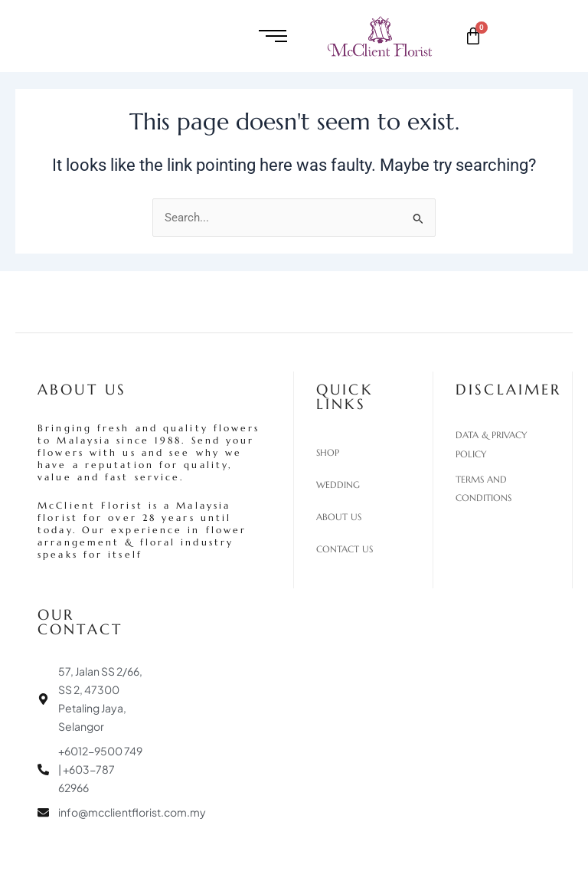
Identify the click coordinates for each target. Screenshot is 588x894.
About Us (339, 517)
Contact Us (345, 549)
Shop (328, 453)
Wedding (338, 485)
